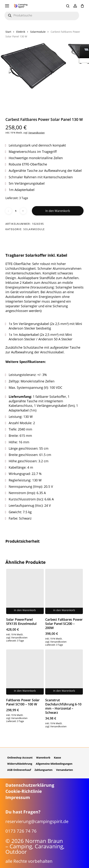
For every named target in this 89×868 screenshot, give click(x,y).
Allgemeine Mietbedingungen (54, 764)
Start (8, 32)
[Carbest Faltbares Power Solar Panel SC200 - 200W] (64, 591)
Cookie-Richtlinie (24, 791)
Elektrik (21, 32)
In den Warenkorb (58, 211)
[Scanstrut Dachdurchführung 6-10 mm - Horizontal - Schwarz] (64, 672)
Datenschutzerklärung (30, 785)
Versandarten (64, 770)
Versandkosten (37, 133)
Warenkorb (43, 758)
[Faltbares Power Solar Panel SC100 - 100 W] (25, 672)
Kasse (57, 758)
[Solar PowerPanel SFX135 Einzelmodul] (25, 591)
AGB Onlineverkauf (19, 770)
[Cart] (82, 6)
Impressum (18, 797)
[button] (7, 6)
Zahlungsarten (44, 770)
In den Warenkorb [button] (25, 610)
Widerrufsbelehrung (20, 764)
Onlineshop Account (20, 758)
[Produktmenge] (16, 211)
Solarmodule (38, 32)
